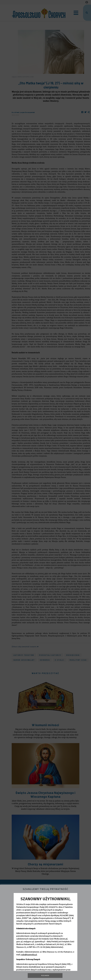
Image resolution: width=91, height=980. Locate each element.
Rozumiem (45, 975)
